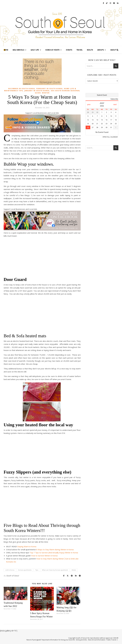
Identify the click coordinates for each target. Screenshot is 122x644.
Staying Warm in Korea (27, 546)
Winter (74, 570)
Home (6, 50)
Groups (101, 50)
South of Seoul (13, 576)
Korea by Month (52, 50)
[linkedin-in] (118, 3)
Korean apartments (25, 570)
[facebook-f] (104, 3)
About (113, 50)
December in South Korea (22, 89)
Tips (37, 570)
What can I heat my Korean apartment (55, 570)
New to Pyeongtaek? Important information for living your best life (51, 640)
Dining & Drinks (81, 640)
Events (69, 50)
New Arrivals (18, 50)
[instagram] (111, 3)
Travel (80, 50)
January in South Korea (37, 91)
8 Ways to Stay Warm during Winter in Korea (55, 550)
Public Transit (111, 640)
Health (90, 50)
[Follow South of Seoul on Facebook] (42, 132)
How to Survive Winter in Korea (44, 556)
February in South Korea (49, 89)
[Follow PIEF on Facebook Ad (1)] (42, 230)
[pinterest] (114, 3)
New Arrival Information (97, 640)
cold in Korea (10, 570)
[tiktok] (107, 3)
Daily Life (35, 50)
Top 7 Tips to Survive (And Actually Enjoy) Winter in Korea (54, 553)
